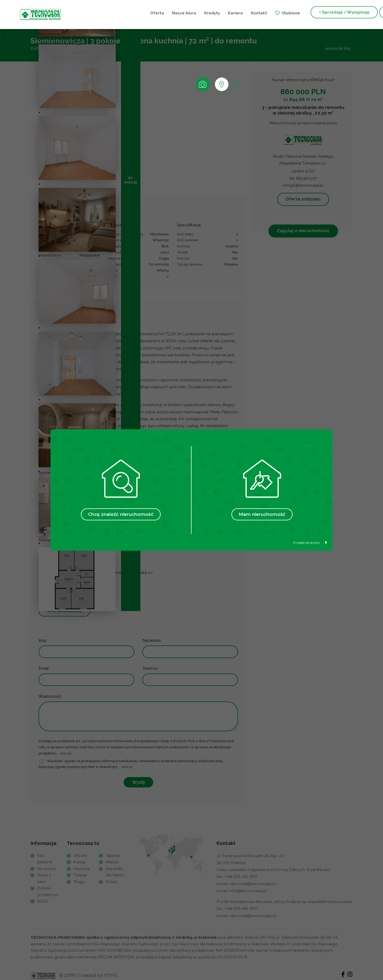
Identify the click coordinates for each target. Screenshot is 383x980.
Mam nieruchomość (262, 514)
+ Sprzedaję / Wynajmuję (281, 13)
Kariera (172, 13)
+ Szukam (334, 13)
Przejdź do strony (310, 543)
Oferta (94, 13)
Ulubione (228, 13)
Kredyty (149, 13)
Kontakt (196, 13)
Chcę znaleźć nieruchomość (121, 514)
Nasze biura (121, 13)
